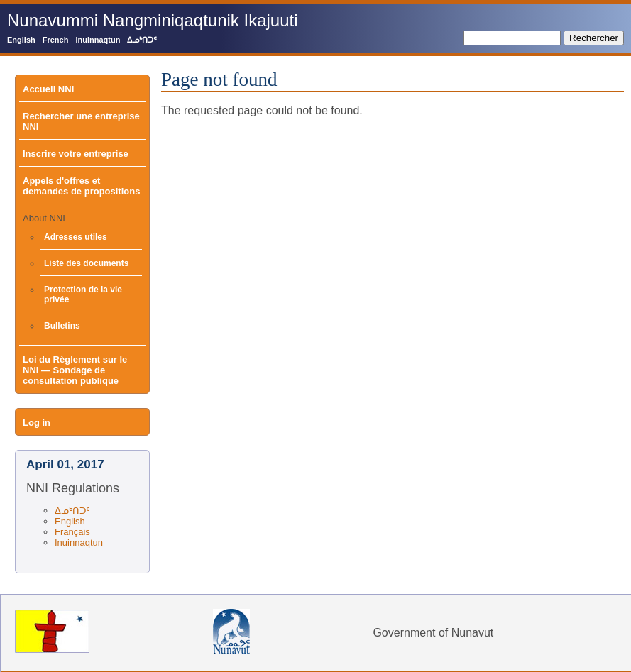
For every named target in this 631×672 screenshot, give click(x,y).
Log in (37, 423)
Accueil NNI (48, 89)
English (21, 40)
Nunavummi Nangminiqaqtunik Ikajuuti (153, 20)
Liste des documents (86, 263)
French (56, 40)
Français (72, 532)
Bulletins (62, 326)
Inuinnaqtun (98, 40)
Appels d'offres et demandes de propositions (81, 186)
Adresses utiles (76, 237)
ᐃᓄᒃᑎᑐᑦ (142, 40)
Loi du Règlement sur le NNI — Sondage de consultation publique (75, 370)
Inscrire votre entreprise (76, 154)
